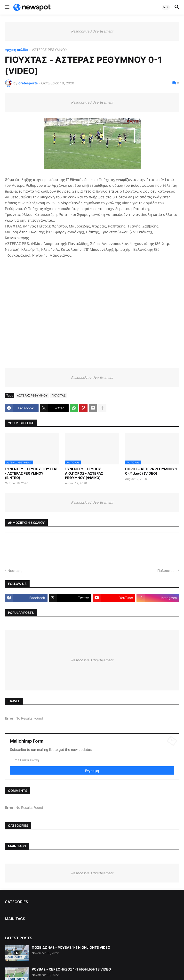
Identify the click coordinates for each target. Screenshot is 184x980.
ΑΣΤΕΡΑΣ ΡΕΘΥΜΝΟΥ (50, 50)
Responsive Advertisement (92, 31)
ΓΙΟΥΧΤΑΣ (59, 395)
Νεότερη (15, 571)
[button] (7, 7)
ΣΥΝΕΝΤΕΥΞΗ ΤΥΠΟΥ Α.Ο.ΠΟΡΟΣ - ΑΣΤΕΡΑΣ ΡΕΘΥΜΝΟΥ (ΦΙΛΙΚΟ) (84, 473)
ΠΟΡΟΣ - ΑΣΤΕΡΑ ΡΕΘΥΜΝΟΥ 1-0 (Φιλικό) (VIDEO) (152, 471)
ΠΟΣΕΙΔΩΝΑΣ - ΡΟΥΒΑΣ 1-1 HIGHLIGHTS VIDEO (71, 947)
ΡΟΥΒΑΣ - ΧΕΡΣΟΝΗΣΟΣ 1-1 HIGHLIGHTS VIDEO (71, 969)
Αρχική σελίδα (16, 50)
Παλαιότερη (167, 571)
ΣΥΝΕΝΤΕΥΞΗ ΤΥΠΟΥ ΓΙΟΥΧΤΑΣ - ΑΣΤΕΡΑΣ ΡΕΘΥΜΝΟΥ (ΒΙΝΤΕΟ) (32, 473)
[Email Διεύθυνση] (92, 760)
